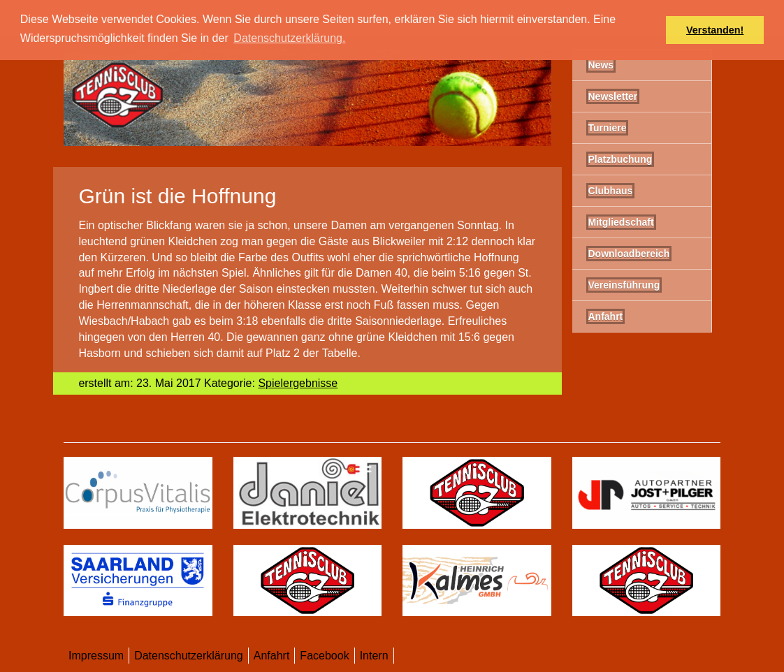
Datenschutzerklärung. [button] (289, 38)
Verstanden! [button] (715, 30)
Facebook (324, 656)
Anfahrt (272, 656)
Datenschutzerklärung (189, 656)
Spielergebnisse (298, 383)
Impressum (96, 656)
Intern (374, 656)
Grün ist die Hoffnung (177, 196)
